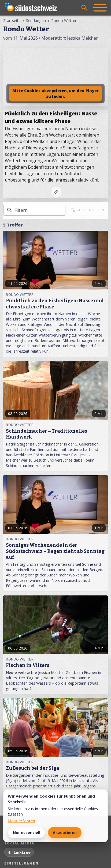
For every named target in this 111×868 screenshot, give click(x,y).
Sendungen (36, 20)
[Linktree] (19, 852)
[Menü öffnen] (100, 8)
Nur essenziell (27, 833)
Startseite (12, 20)
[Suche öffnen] (84, 8)
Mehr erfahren (21, 821)
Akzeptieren (65, 833)
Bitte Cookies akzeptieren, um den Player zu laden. (56, 94)
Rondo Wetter (64, 20)
